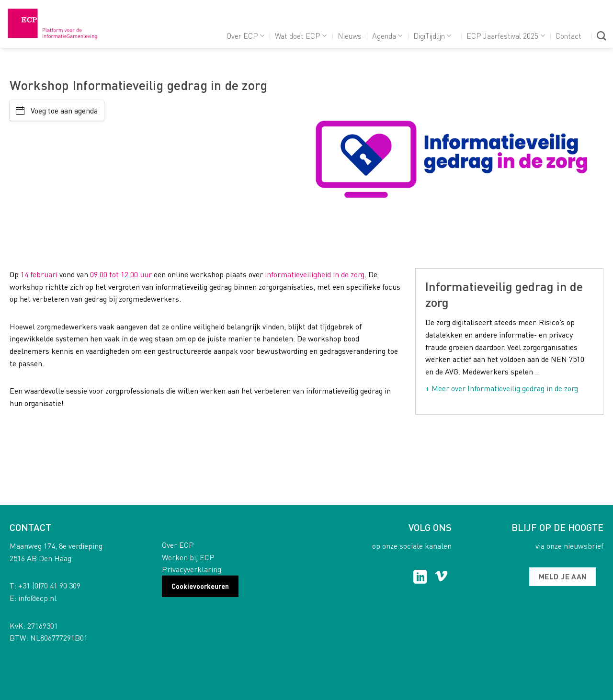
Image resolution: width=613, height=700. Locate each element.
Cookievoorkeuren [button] (200, 586)
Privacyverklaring (192, 569)
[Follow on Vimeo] (441, 578)
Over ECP (245, 36)
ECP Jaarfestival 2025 (505, 36)
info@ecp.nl (37, 598)
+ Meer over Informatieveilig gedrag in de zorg (502, 388)
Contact (568, 36)
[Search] (601, 36)
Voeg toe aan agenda (57, 110)
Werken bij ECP (188, 557)
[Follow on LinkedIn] (420, 578)
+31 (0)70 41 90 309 (49, 585)
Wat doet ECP (301, 36)
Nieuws (350, 36)
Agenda (387, 36)
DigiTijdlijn (432, 36)
